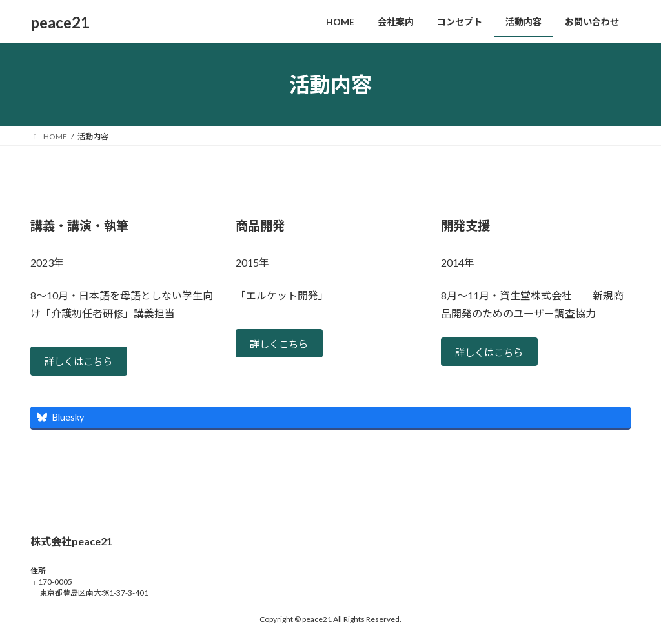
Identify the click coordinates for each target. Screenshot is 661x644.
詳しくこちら (281, 345)
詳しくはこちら (81, 362)
